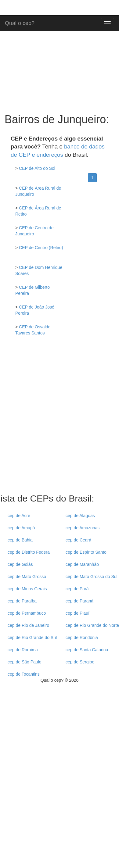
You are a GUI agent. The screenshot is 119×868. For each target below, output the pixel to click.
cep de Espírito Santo (86, 552)
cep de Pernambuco (27, 613)
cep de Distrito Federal (29, 552)
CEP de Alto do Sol (37, 168)
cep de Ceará (78, 540)
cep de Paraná (79, 601)
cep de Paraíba (22, 601)
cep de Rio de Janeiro (28, 625)
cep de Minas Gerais (27, 589)
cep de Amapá (21, 528)
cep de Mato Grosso (27, 577)
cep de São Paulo (25, 662)
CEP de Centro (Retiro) (41, 248)
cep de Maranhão (82, 564)
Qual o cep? (20, 22)
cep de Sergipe (80, 662)
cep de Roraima (23, 650)
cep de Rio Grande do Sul (32, 638)
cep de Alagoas (80, 516)
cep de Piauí (78, 613)
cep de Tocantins (24, 674)
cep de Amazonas (83, 528)
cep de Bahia (20, 540)
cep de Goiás (20, 564)
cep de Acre (19, 516)
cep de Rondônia (82, 638)
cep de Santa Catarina (87, 650)
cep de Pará (77, 589)
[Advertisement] (57, 413)
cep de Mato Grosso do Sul (92, 577)
